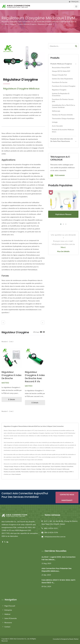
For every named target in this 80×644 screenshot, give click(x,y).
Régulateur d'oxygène (45, 24)
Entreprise (8, 610)
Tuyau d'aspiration (56, 466)
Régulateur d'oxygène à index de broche (12, 375)
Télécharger (58, 175)
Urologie (55, 122)
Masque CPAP (68, 472)
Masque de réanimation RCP (43, 464)
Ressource (8, 622)
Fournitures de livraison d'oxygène (64, 86)
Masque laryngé (9, 466)
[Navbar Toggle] (76, 6)
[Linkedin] (7, 542)
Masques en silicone (19, 466)
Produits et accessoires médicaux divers (63, 131)
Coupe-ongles (42, 472)
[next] (43, 323)
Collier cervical (46, 469)
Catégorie (13, 24)
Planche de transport (56, 469)
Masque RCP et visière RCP (61, 71)
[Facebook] (3, 542)
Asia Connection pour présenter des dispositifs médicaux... (57, 570)
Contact (7, 627)
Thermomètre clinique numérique (63, 119)
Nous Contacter (16, 474)
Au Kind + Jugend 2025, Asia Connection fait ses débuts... (59, 558)
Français (75, 2)
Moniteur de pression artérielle (62, 115)
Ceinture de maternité (58, 472)
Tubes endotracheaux (70, 464)
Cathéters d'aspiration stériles (33, 466)
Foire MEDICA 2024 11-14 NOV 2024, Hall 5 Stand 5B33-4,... (58, 581)
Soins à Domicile (11, 618)
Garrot (29, 469)
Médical (7, 614)
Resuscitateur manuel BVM (61, 68)
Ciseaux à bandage (36, 469)
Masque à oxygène (9, 469)
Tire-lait (49, 472)
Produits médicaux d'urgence (27, 24)
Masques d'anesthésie (67, 466)
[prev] (3, 323)
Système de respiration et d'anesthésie (61, 95)
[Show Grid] (41, 332)
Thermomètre (25, 472)
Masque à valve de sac (29, 464)
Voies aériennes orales (58, 464)
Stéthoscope (56, 111)
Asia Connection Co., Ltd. (22, 639)
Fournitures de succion (60, 82)
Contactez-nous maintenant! (67, 498)
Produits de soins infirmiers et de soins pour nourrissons (62, 140)
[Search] (61, 46)
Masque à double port (59, 75)
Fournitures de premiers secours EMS (63, 100)
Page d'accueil (10, 606)
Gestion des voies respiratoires (62, 79)
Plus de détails (63, 252)
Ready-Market (74, 639)
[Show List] (44, 332)
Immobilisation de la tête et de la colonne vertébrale (63, 106)
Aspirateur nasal (34, 472)
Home (7, 24)
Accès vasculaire (57, 126)
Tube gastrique (46, 466)
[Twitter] (5, 542)
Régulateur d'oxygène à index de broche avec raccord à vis (35, 377)
